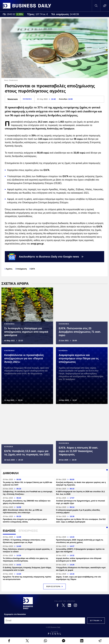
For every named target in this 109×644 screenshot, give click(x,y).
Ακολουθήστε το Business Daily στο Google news (45, 257)
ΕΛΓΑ (33, 269)
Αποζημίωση (22, 269)
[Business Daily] (28, 603)
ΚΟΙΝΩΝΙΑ (27, 99)
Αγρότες (9, 269)
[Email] (45, 621)
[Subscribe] (95, 621)
